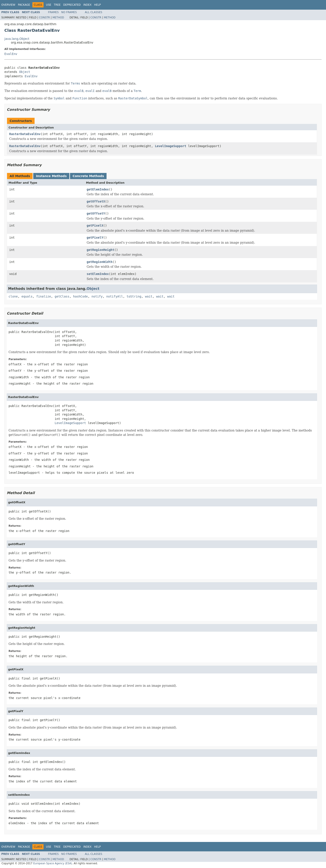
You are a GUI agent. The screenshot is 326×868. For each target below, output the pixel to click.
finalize (43, 296)
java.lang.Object (17, 39)
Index (88, 5)
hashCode (80, 296)
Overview (8, 5)
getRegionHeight (100, 250)
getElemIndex (98, 189)
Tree (57, 5)
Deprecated (72, 5)
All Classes (94, 12)
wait (149, 296)
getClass (62, 296)
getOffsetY (96, 213)
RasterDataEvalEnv (25, 134)
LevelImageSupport (171, 146)
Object (25, 72)
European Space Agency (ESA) (53, 863)
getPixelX (95, 225)
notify (97, 296)
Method (58, 18)
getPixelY (95, 238)
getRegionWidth (100, 262)
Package (24, 5)
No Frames (69, 12)
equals (27, 296)
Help (97, 5)
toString (134, 296)
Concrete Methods (88, 176)
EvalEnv (11, 54)
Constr (44, 18)
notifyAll (115, 296)
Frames (53, 12)
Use (49, 5)
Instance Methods (51, 176)
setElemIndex (98, 274)
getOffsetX (96, 201)
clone (13, 296)
